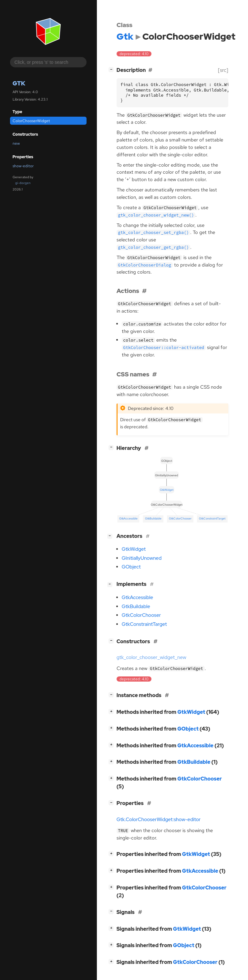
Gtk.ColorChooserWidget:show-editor (159, 820)
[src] (223, 70)
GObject (131, 567)
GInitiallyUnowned (142, 558)
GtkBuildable (136, 606)
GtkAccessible (137, 597)
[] (112, 69)
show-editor (23, 166)
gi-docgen (23, 183)
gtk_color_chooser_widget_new (151, 657)
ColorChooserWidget (31, 121)
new (16, 143)
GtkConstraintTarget (144, 624)
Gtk (19, 83)
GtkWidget (134, 549)
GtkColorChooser (141, 615)
